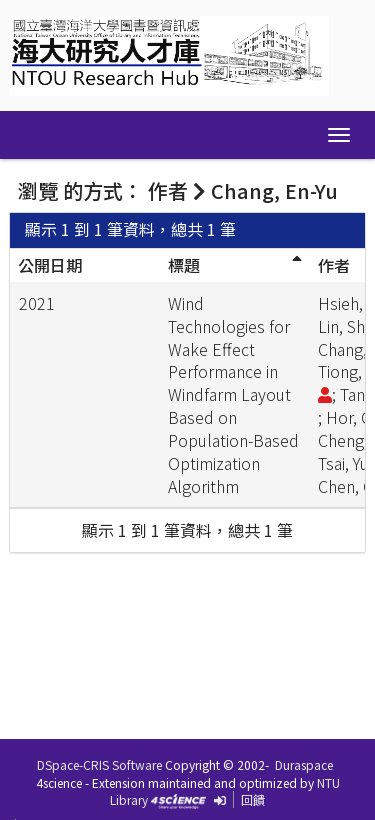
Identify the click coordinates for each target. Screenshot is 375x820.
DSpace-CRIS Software (99, 764)
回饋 (253, 799)
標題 (184, 265)
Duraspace (304, 764)
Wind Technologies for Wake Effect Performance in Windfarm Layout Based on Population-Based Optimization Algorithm (233, 394)
